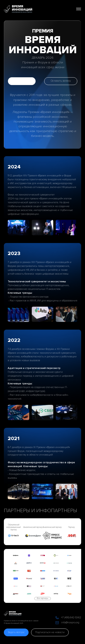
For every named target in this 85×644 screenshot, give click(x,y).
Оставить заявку (61, 81)
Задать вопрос (16, 632)
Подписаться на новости (50, 632)
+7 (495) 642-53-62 (71, 618)
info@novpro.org (70, 623)
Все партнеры (42, 598)
